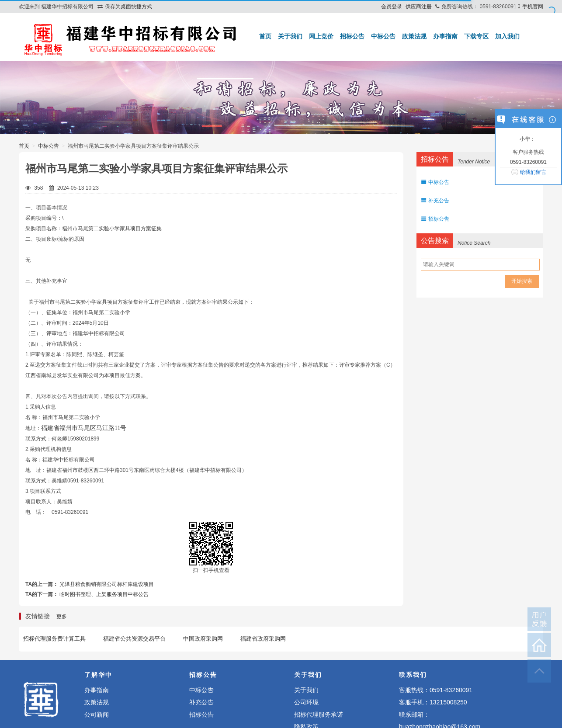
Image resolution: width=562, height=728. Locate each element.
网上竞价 (321, 36)
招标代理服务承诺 (319, 714)
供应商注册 (419, 7)
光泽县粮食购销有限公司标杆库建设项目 (107, 584)
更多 (62, 617)
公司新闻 (97, 714)
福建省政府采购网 (263, 639)
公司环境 (306, 702)
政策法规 (414, 36)
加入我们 (507, 36)
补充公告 (435, 201)
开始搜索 (522, 281)
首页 (265, 36)
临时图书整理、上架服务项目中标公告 (104, 594)
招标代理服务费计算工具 (54, 639)
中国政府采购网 (203, 639)
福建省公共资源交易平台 (134, 639)
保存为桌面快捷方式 (128, 7)
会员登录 (392, 7)
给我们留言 (533, 172)
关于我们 (290, 36)
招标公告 (352, 36)
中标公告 (383, 36)
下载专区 (476, 36)
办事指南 (445, 36)
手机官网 (533, 7)
